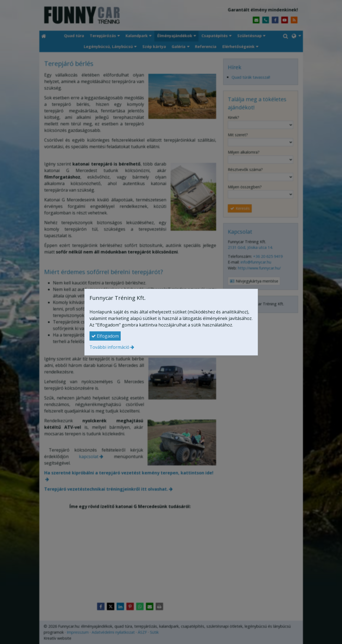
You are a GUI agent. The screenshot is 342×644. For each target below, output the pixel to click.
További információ (109, 347)
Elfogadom (105, 336)
